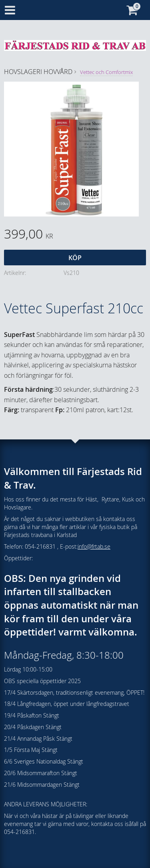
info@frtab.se (94, 546)
